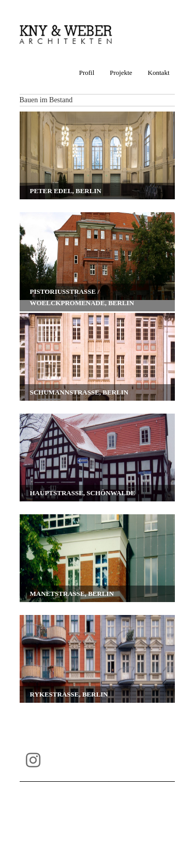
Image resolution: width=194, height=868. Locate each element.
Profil (87, 73)
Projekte (121, 73)
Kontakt (159, 73)
